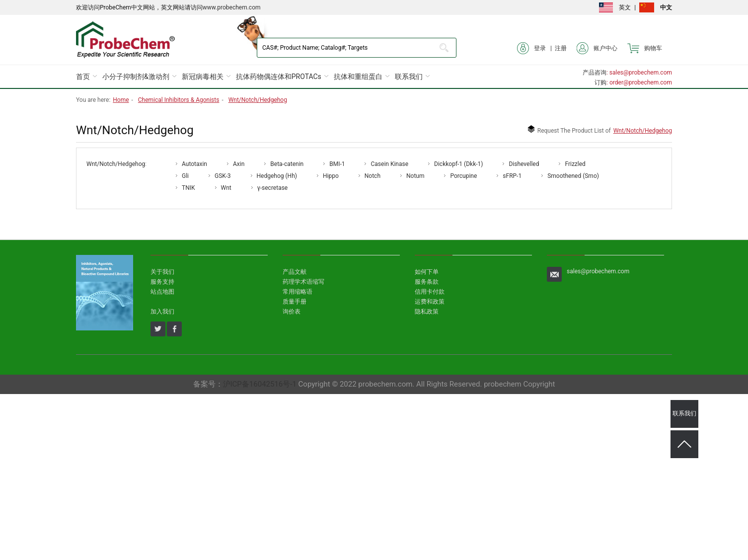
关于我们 (162, 272)
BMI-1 (337, 164)
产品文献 (295, 272)
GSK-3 (223, 176)
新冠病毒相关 (203, 77)
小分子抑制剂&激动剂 (136, 77)
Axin (239, 164)
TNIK (188, 188)
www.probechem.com (232, 7)
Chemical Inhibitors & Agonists (179, 100)
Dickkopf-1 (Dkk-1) (458, 164)
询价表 (292, 312)
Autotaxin (194, 164)
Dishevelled (524, 164)
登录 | (536, 48)
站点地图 (162, 292)
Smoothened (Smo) (573, 176)
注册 (561, 48)
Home (121, 100)
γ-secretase (273, 188)
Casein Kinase (389, 164)
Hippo (331, 176)
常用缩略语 (298, 292)
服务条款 (427, 282)
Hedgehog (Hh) (277, 176)
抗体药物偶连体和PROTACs (279, 77)
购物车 (645, 48)
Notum (415, 176)
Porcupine (463, 176)
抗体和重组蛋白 (358, 77)
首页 (83, 77)
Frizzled (575, 164)
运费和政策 (430, 302)
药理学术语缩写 (303, 282)
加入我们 (162, 312)
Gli (185, 176)
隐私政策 (427, 312)
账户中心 (597, 48)
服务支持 (162, 282)
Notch (373, 176)
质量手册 (295, 302)
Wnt (226, 188)
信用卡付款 (430, 292)
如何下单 (427, 272)
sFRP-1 (512, 176)
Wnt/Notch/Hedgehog (258, 100)
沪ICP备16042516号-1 (260, 384)
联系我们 (409, 77)
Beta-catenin (287, 164)
